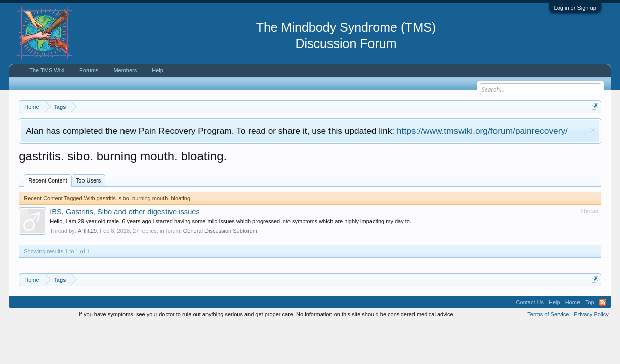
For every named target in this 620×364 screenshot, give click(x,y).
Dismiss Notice (593, 130)
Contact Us (530, 302)
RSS (603, 302)
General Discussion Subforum (220, 231)
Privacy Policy (591, 314)
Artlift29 (87, 231)
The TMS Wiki (47, 70)
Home (573, 302)
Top (590, 302)
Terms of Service (548, 314)
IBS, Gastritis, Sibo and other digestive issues (125, 212)
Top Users (89, 180)
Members (125, 70)
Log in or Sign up (575, 8)
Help (158, 70)
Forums (89, 70)
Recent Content (48, 180)
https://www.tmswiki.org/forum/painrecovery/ (482, 131)
